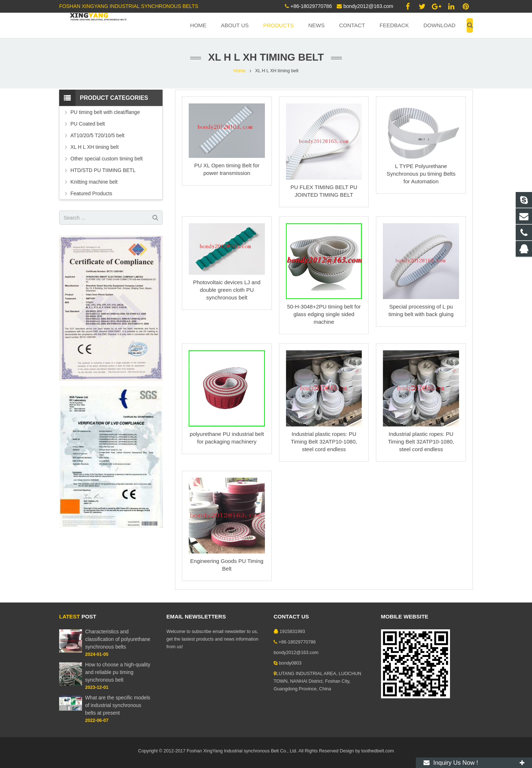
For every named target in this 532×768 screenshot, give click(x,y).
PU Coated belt (88, 124)
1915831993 (292, 632)
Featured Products (91, 193)
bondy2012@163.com (368, 6)
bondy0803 (290, 663)
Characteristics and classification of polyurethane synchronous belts (118, 639)
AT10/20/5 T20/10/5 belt (97, 135)
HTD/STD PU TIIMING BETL (103, 170)
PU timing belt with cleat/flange (105, 112)
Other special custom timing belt (107, 159)
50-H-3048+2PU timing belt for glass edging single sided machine (324, 314)
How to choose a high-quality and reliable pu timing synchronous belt (118, 672)
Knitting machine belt (94, 182)
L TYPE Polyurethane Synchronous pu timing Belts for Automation (421, 174)
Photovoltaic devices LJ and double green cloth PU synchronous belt (227, 290)
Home (240, 71)
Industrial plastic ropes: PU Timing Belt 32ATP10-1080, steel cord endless (324, 442)
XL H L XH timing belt (95, 147)
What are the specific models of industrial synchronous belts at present (118, 705)
